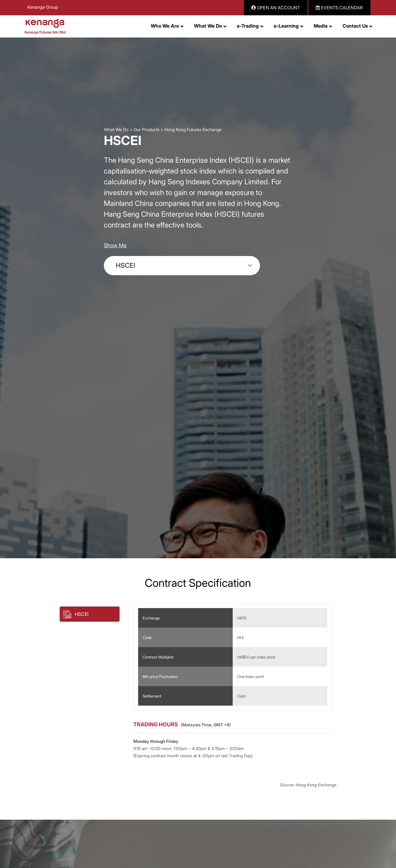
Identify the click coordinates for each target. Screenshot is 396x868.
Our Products (147, 130)
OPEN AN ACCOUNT (276, 8)
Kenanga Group (43, 7)
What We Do (116, 130)
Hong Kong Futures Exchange (193, 130)
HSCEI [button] (82, 614)
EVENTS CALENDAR (339, 8)
